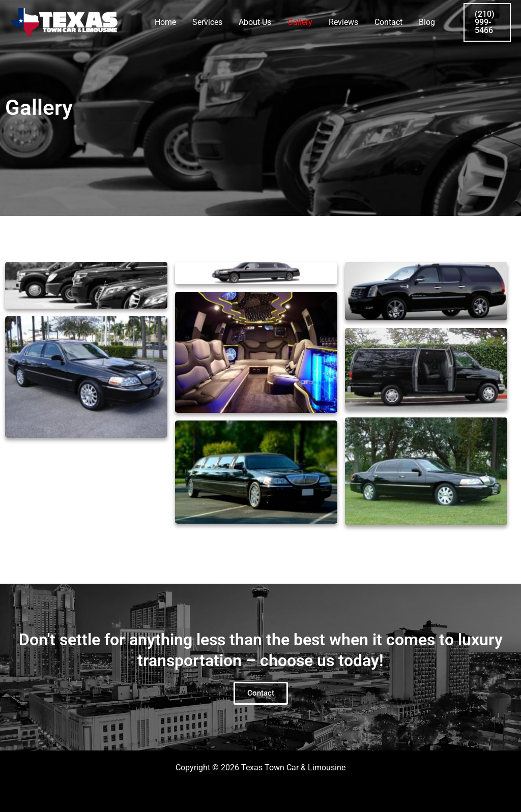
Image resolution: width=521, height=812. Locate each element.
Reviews (343, 22)
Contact (388, 22)
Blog (427, 22)
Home (165, 22)
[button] (487, 22)
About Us (255, 22)
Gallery (300, 22)
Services (207, 22)
